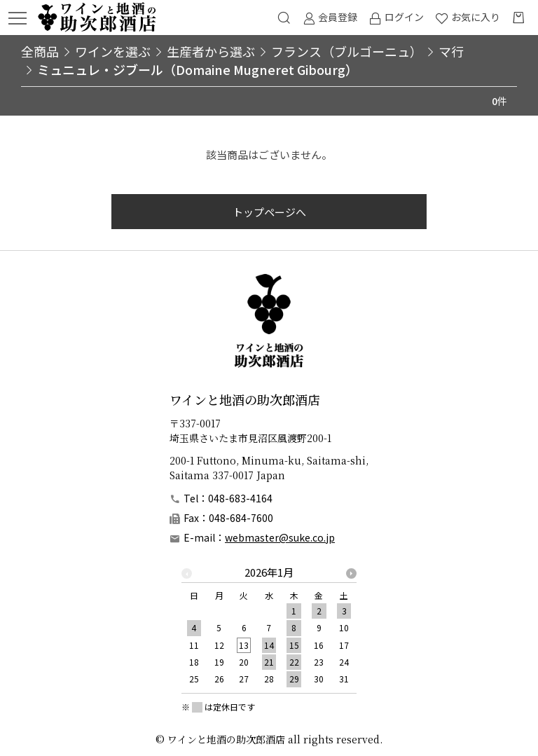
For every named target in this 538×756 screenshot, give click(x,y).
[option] (269, 630)
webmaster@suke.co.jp (280, 537)
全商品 (40, 51)
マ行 (451, 51)
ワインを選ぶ (113, 51)
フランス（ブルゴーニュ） (347, 51)
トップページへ (269, 212)
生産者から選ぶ (211, 51)
